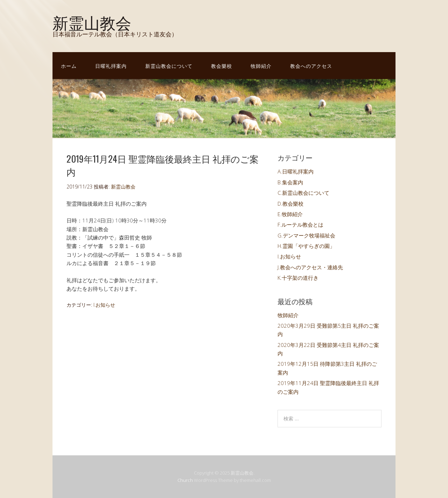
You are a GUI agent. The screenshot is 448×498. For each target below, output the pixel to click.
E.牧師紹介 (290, 214)
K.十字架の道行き (298, 278)
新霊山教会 (92, 22)
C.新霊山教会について (303, 193)
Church (185, 480)
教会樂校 (222, 66)
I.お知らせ (104, 305)
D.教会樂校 (290, 204)
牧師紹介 (261, 66)
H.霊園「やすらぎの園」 (306, 246)
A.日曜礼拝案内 (296, 171)
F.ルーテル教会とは (300, 225)
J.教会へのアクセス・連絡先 (310, 267)
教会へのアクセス (311, 66)
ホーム (69, 66)
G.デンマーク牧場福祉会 (306, 235)
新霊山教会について (169, 66)
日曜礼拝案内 (111, 66)
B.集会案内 (290, 182)
